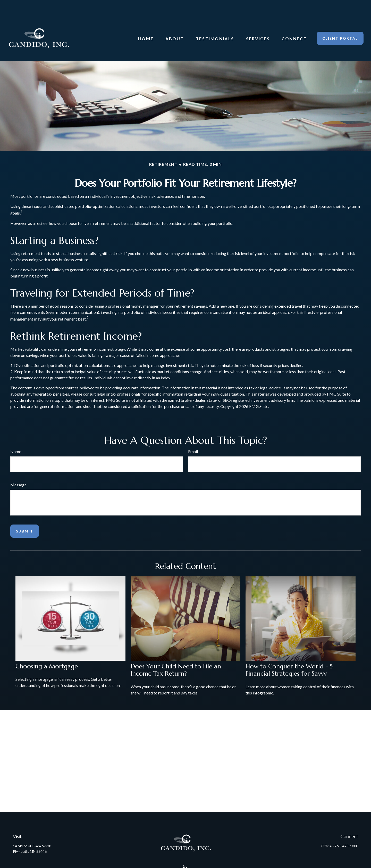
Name (16, 436)
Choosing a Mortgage (47, 651)
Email (193, 436)
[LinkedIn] (185, 852)
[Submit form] (25, 516)
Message (18, 469)
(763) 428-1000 (346, 830)
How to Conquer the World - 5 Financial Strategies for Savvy (289, 655)
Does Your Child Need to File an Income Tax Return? (176, 655)
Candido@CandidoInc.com (186, 861)
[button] (146, 23)
